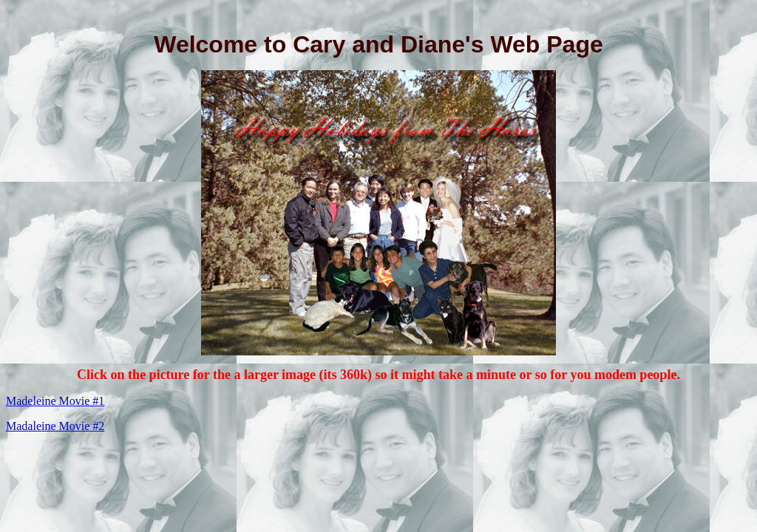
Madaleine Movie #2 (55, 426)
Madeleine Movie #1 (55, 401)
